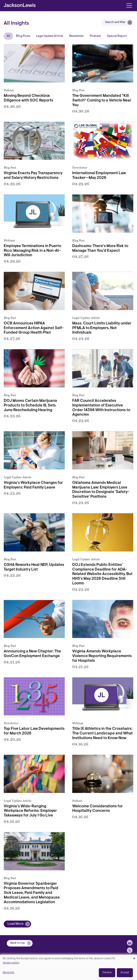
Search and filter (115, 22)
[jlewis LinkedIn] (130, 943)
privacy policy (11, 963)
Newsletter (76, 36)
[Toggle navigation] (129, 5)
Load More (15, 924)
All (8, 36)
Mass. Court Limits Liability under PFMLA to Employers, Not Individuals (102, 328)
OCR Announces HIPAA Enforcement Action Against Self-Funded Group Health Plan (34, 328)
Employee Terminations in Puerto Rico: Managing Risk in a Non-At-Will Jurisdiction (32, 251)
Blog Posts (23, 36)
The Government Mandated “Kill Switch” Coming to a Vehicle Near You (102, 101)
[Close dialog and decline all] (134, 957)
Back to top (18, 943)
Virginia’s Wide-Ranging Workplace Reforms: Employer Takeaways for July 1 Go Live (30, 811)
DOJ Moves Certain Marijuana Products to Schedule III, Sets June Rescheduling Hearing (30, 406)
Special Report (117, 36)
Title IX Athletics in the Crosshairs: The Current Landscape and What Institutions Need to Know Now (102, 734)
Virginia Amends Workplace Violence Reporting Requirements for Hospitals (102, 656)
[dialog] (68, 967)
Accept (125, 973)
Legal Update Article (50, 36)
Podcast (95, 36)
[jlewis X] (130, 950)
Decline (107, 973)
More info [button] (9, 973)
